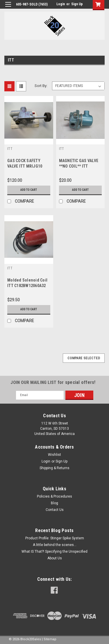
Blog (54, 503)
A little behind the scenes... (55, 545)
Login (61, 4)
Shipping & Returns (54, 468)
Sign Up (77, 4)
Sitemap (50, 639)
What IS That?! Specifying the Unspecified (54, 552)
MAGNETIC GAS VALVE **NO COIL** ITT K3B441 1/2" (79, 166)
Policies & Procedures (54, 496)
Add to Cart (29, 190)
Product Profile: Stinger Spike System (55, 538)
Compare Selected (84, 358)
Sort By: (41, 86)
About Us (55, 558)
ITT (10, 149)
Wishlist (54, 455)
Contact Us (55, 510)
